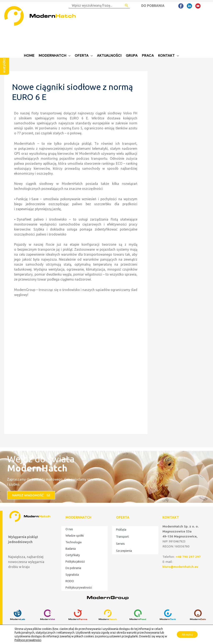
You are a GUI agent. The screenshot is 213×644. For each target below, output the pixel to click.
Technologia (74, 542)
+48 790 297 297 (188, 557)
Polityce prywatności (31, 640)
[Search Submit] (127, 5)
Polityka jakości (75, 562)
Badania (71, 549)
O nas (69, 529)
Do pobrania (73, 568)
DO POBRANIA (153, 6)
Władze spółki (75, 536)
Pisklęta (121, 530)
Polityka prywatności (79, 588)
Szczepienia (124, 551)
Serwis (120, 544)
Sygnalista (72, 575)
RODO (70, 581)
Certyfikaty (73, 555)
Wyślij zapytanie (5, 61)
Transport (122, 537)
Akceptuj (186, 634)
